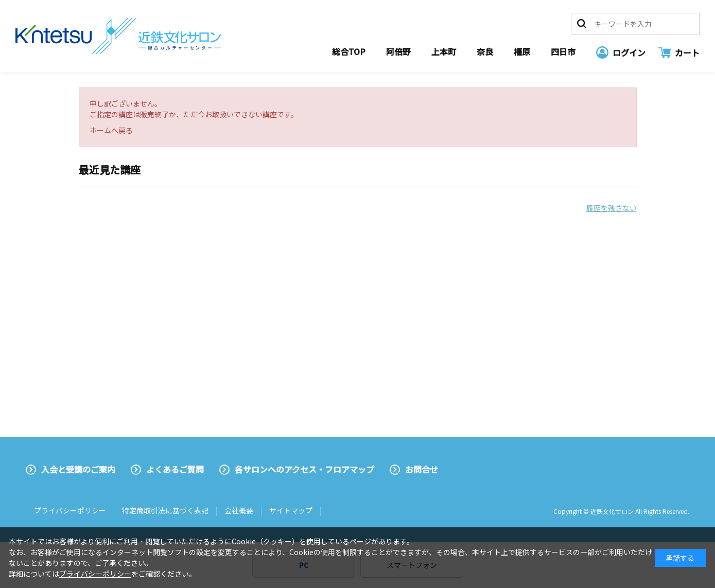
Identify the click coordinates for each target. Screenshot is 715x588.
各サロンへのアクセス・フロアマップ (304, 469)
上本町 (444, 51)
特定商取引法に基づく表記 (165, 510)
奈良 (485, 51)
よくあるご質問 (175, 469)
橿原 (522, 51)
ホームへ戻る (111, 130)
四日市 (563, 51)
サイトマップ (291, 510)
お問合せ (422, 469)
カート (687, 52)
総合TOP (349, 51)
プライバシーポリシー (70, 510)
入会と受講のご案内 (78, 469)
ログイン (629, 52)
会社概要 (239, 510)
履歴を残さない (612, 208)
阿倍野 (398, 51)
